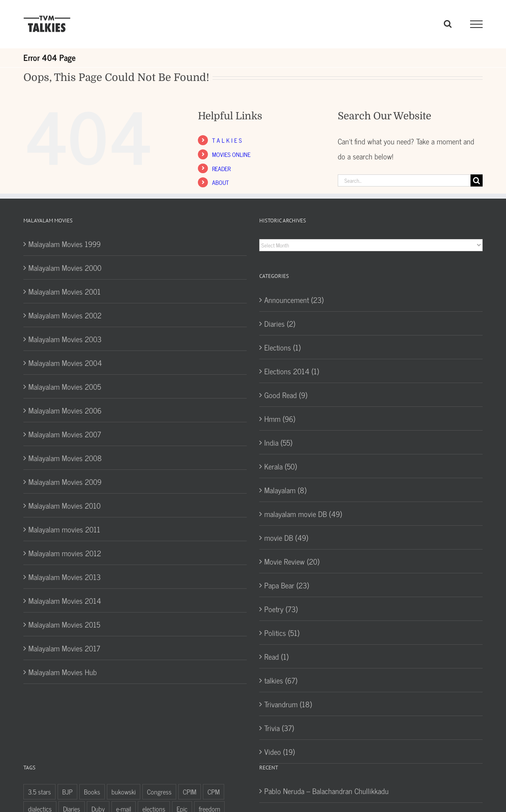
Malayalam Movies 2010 (65, 505)
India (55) (278, 442)
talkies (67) (281, 680)
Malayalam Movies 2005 (65, 386)
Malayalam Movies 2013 (65, 577)
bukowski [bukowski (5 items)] (124, 792)
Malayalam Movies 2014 (65, 600)
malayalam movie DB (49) (303, 514)
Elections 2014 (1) (292, 371)
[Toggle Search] (448, 24)
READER (221, 168)
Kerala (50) (281, 466)
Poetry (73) (281, 609)
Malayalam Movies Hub (63, 672)
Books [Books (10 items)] (92, 792)
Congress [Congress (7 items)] (159, 792)
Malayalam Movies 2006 (65, 410)
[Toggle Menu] (477, 24)
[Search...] (404, 180)
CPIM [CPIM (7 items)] (190, 792)
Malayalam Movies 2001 (65, 291)
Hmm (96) (280, 419)
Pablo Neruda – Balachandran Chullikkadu (326, 791)
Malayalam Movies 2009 (65, 482)
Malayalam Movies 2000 (65, 267)
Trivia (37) (279, 728)
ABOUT (220, 182)
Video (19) (280, 751)
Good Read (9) (286, 395)
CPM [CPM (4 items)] (214, 792)
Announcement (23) (294, 300)
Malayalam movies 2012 (65, 553)
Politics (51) (282, 633)
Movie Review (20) (292, 561)
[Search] (477, 180)
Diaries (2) (280, 323)
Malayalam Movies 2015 (64, 624)
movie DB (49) (286, 537)
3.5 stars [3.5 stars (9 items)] (39, 792)
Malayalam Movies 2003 (65, 339)
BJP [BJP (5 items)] (67, 792)
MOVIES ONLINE (231, 154)
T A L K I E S (227, 140)
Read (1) (276, 656)
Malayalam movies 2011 (64, 529)
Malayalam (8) (285, 490)
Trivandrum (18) (288, 704)
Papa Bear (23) (287, 585)
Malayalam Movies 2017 (64, 648)
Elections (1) (282, 347)
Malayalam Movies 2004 (65, 363)
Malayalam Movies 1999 (65, 244)
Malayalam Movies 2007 (65, 434)
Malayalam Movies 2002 (65, 315)
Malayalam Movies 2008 (65, 458)
